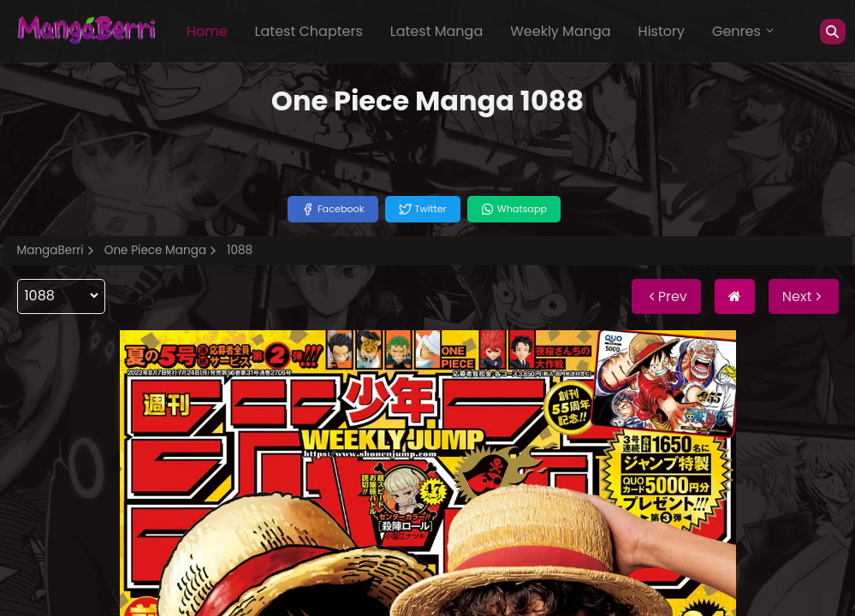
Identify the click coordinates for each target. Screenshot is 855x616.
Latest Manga (436, 31)
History (662, 31)
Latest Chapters (309, 31)
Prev (666, 296)
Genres (744, 31)
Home (207, 31)
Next (804, 296)
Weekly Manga (560, 31)
